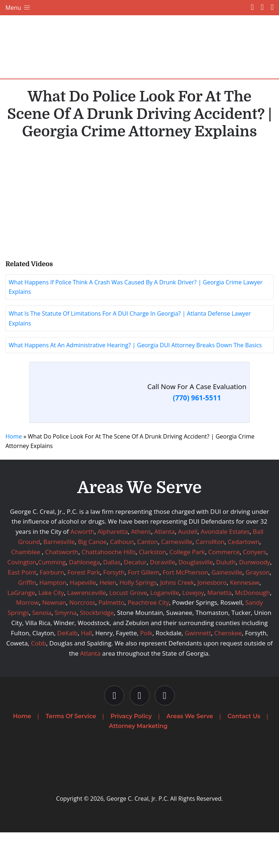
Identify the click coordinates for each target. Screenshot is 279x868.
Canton (147, 577)
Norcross (82, 638)
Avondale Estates (225, 567)
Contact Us (244, 752)
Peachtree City (148, 638)
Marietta (220, 628)
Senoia (42, 648)
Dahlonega (84, 598)
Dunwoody (255, 598)
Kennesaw (245, 618)
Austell (188, 567)
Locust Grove (128, 628)
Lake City (51, 628)
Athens (141, 567)
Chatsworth (62, 587)
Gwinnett (198, 669)
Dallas (112, 598)
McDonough (252, 628)
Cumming (52, 598)
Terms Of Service (71, 752)
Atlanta (165, 567)
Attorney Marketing (138, 762)
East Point (22, 608)
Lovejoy (193, 628)
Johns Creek (177, 618)
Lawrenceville (87, 628)
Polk (146, 669)
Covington (22, 598)
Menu (18, 8)
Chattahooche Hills (108, 587)
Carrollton (210, 577)
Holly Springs (138, 618)
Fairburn (52, 608)
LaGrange (21, 628)
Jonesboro (212, 618)
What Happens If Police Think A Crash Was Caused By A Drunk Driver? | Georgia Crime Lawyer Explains (136, 323)
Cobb (39, 679)
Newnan (54, 638)
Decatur (135, 598)
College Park (187, 587)
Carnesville (177, 577)
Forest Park (84, 608)
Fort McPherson (186, 608)
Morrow (27, 638)
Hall (87, 669)
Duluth (226, 598)
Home (14, 472)
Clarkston (152, 587)
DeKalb (68, 669)
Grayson (258, 608)
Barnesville (59, 577)
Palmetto (112, 638)
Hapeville (83, 618)
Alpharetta (112, 567)
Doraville (163, 598)
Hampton (53, 618)
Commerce (224, 587)
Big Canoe (92, 577)
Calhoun (122, 577)
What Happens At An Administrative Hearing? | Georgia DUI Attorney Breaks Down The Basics (135, 381)
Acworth (82, 567)
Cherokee (228, 669)
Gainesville (227, 608)
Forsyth (114, 608)
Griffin (27, 618)
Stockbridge (97, 648)
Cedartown (244, 577)
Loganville (165, 628)
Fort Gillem (144, 608)
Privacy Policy (131, 752)
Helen (108, 618)
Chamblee (26, 587)
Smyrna (66, 648)
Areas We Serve (190, 752)
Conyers (254, 587)
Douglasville (196, 598)
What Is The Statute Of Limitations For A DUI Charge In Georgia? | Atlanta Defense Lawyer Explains (130, 354)
